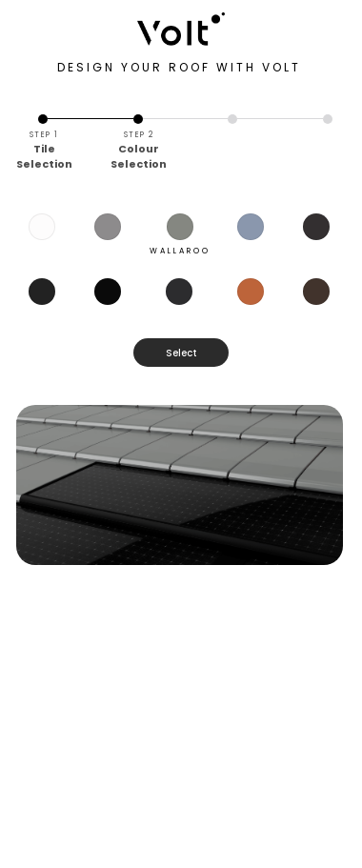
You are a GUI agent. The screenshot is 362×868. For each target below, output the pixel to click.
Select (181, 353)
